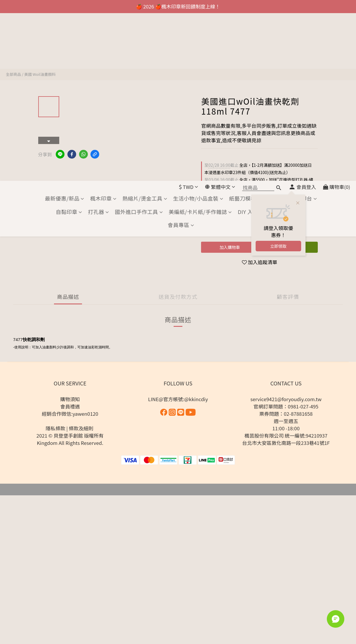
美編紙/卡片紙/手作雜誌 (200, 44)
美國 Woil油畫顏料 (40, 74)
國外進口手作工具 (139, 44)
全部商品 (13, 74)
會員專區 (181, 57)
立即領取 (278, 78)
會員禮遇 (70, 406)
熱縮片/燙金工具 (145, 31)
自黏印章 (69, 44)
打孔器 (99, 44)
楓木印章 (103, 31)
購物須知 (70, 399)
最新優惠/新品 (65, 31)
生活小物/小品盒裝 (198, 31)
